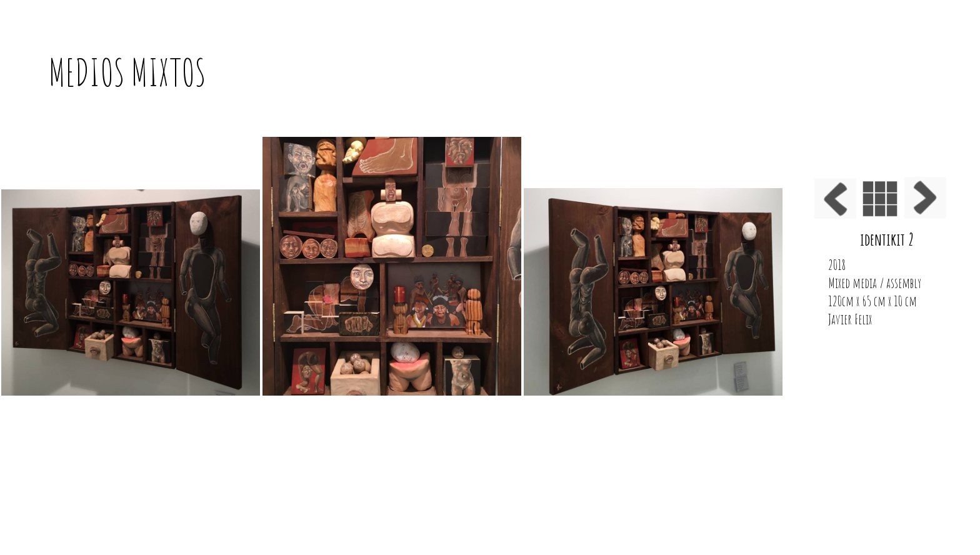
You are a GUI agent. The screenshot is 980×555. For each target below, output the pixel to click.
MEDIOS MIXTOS (127, 72)
